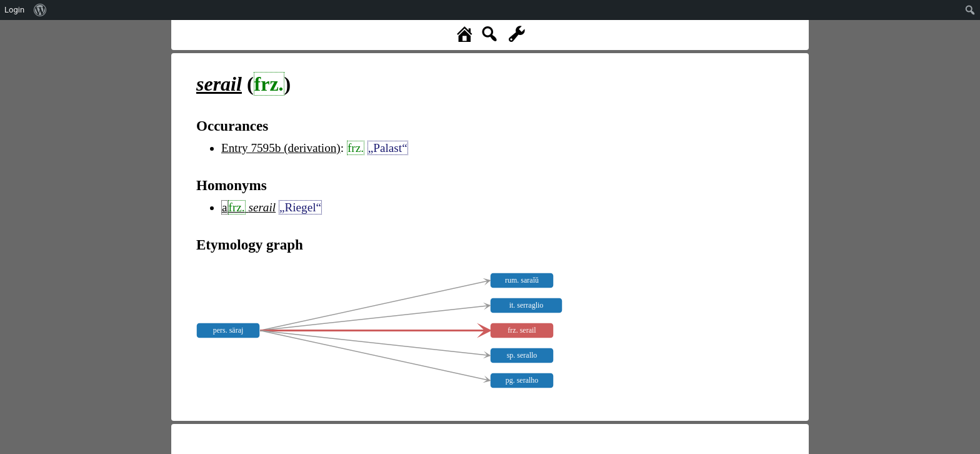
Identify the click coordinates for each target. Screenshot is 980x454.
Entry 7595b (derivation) (281, 148)
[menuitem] (40, 10)
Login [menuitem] (14, 10)
